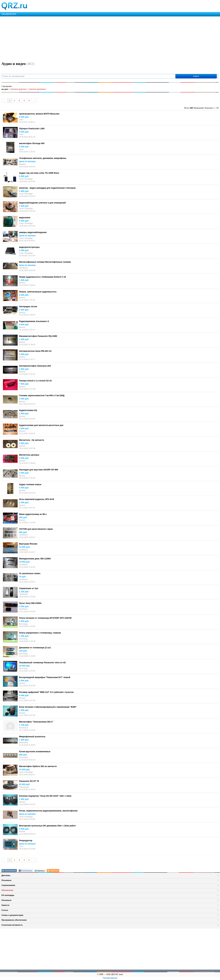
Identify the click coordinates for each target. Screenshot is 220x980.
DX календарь (8, 895)
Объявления (7, 890)
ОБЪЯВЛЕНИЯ (9, 14)
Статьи (5, 910)
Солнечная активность (12, 925)
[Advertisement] (88, 38)
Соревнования (8, 885)
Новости (5, 905)
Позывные (6, 880)
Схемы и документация (12, 915)
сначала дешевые (37, 89)
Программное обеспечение (14, 920)
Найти (196, 76)
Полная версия (110, 978)
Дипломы (6, 875)
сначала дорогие (18, 89)
